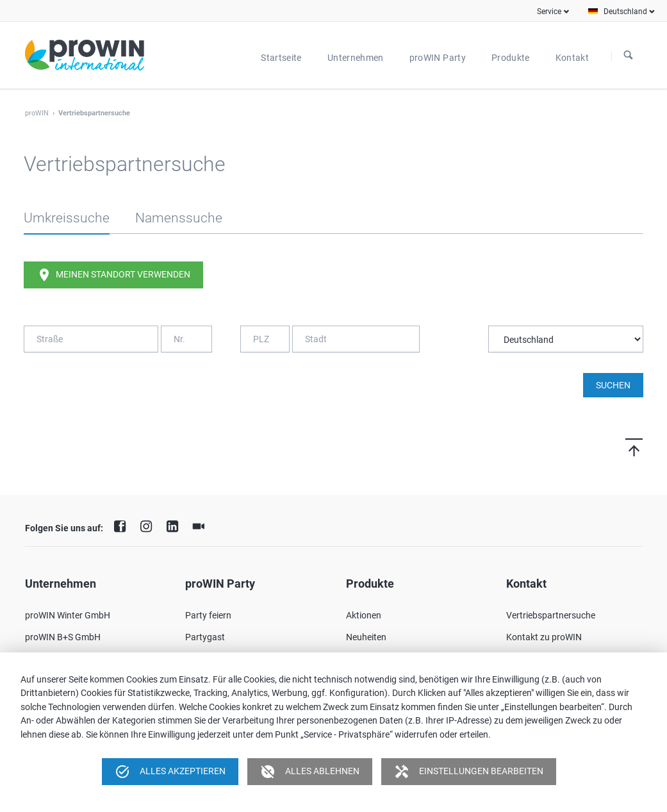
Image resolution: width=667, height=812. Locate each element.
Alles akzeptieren (170, 772)
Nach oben (619, 447)
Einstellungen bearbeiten (469, 772)
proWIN (37, 113)
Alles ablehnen (310, 772)
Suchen (629, 56)
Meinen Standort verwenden (113, 275)
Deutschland (625, 12)
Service (549, 12)
